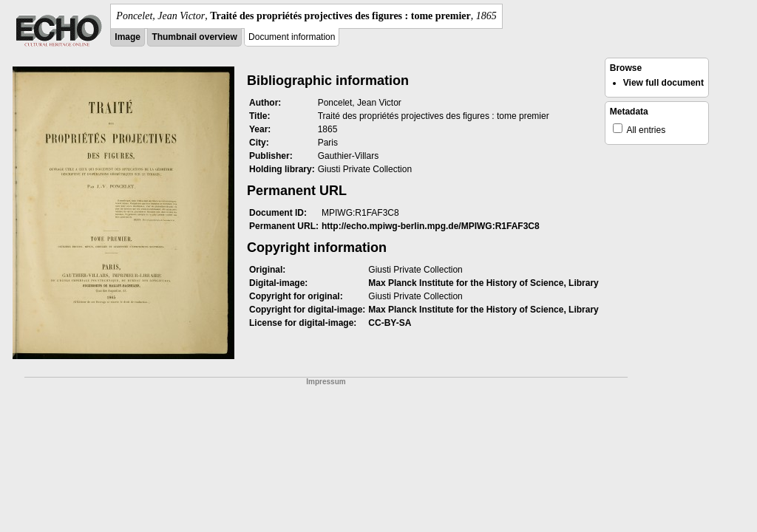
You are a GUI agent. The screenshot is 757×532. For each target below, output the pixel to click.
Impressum (326, 382)
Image (128, 37)
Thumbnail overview (194, 37)
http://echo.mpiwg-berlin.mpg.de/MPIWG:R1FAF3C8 (431, 226)
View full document (663, 83)
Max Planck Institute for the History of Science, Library (483, 283)
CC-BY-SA (390, 323)
